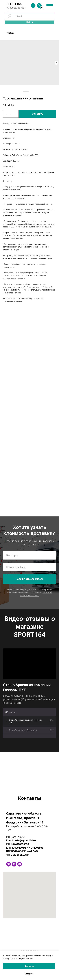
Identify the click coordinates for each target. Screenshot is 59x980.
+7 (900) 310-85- (16, 8)
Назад (10, 33)
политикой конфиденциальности (36, 594)
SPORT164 (14, 4)
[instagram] (14, 864)
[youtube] (20, 864)
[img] (33, 6)
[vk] (9, 864)
